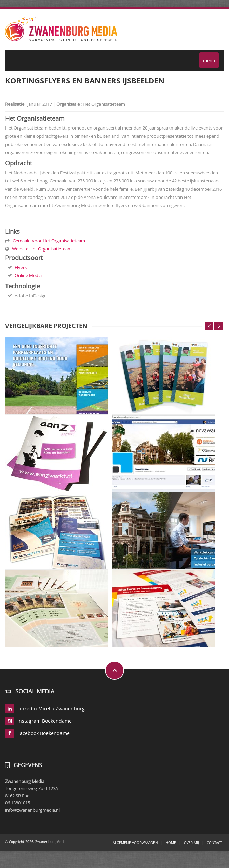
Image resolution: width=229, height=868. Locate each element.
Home (171, 843)
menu (209, 60)
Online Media (28, 275)
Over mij (191, 843)
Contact (214, 843)
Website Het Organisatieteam (41, 249)
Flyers (21, 267)
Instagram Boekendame (45, 721)
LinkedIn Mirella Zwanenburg (51, 709)
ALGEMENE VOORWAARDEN (135, 843)
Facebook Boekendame (44, 733)
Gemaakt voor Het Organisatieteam (48, 241)
